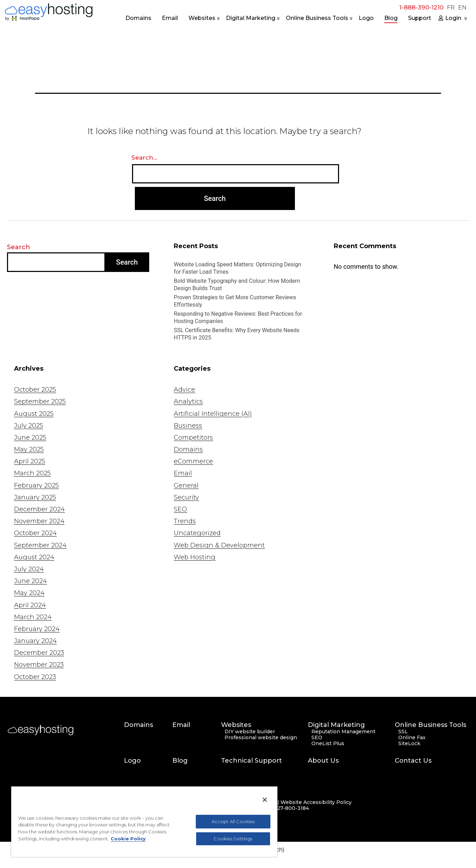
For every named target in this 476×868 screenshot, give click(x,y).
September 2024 (40, 545)
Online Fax (412, 738)
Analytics (188, 401)
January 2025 (35, 497)
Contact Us (413, 761)
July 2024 (29, 569)
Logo (366, 18)
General (186, 485)
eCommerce (193, 461)
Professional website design (261, 738)
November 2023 (39, 665)
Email (170, 18)
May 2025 (29, 449)
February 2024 (37, 629)
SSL (403, 732)
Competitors (193, 437)
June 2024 (30, 581)
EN (462, 8)
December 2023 (39, 653)
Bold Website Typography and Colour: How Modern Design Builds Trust (237, 285)
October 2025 (35, 390)
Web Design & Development (219, 545)
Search (19, 247)
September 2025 (40, 401)
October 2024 (35, 533)
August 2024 (34, 557)
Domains (138, 18)
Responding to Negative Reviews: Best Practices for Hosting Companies (238, 317)
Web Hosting (195, 557)
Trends (185, 521)
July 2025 (29, 426)
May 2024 (29, 593)
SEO (180, 509)
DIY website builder (250, 732)
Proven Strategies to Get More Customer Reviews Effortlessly (235, 301)
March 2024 (33, 617)
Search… (144, 158)
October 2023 (35, 677)
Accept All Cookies (233, 821)
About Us (323, 761)
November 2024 (39, 521)
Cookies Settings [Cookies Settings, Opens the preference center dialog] (233, 839)
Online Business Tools (317, 18)
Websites (202, 18)
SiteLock (409, 744)
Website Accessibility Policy (316, 802)
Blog (391, 18)
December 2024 (39, 509)
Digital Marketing (251, 18)
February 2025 (36, 485)
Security (186, 497)
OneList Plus (328, 744)
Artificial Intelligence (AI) (213, 414)
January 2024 (35, 641)
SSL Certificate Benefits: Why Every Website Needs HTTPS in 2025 (237, 334)
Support (420, 18)
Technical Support (251, 761)
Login (453, 18)
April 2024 (30, 605)
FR (451, 8)
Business (188, 426)
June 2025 (30, 437)
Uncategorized (197, 533)
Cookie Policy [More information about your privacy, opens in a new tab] (128, 839)
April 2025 (30, 461)
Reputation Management (343, 732)
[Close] (265, 800)
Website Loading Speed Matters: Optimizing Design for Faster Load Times (237, 268)
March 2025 (32, 473)
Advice (184, 390)
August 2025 (34, 414)
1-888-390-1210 (421, 7)
